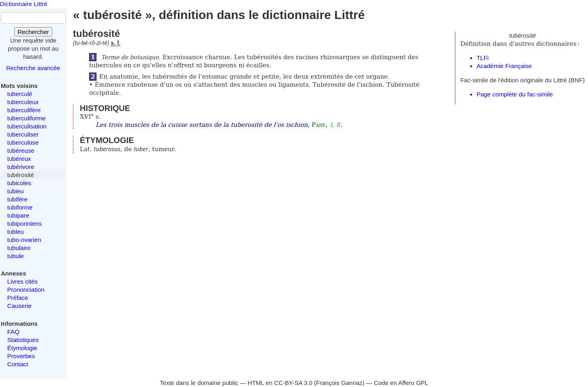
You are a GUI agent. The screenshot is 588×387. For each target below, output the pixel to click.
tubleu (16, 232)
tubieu (16, 191)
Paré (319, 125)
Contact (18, 364)
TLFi (483, 58)
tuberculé (20, 94)
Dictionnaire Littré (24, 4)
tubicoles (19, 183)
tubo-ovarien (24, 240)
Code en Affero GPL (401, 383)
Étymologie (22, 348)
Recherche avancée (33, 68)
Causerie (19, 306)
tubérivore (21, 167)
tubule (16, 256)
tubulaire (19, 248)
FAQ (13, 332)
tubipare (18, 215)
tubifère (17, 199)
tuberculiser (23, 134)
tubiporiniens (25, 223)
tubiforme (20, 207)
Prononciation (26, 290)
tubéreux (19, 159)
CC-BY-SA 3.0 (293, 383)
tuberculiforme (27, 118)
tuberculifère (24, 110)
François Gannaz (339, 383)
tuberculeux (23, 102)
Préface (18, 298)
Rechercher (33, 32)
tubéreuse (21, 151)
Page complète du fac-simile (515, 94)
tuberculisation (27, 126)
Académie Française (504, 66)
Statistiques (23, 340)
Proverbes (21, 356)
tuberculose (23, 142)
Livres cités (22, 281)
